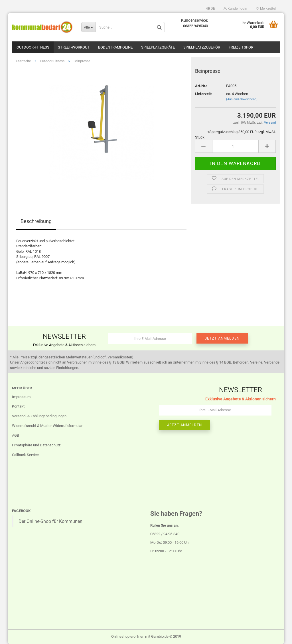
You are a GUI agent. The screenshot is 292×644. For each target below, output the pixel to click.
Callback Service (25, 455)
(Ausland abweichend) (242, 99)
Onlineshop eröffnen (128, 636)
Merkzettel (266, 9)
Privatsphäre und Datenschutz (36, 445)
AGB (16, 435)
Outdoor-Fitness (33, 47)
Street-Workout (74, 47)
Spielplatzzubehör (202, 47)
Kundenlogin (235, 9)
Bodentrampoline (115, 47)
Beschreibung (36, 221)
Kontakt (18, 406)
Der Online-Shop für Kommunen (50, 521)
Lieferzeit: (203, 94)
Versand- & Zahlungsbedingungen (39, 416)
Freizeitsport (242, 47)
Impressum (21, 397)
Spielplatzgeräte (158, 47)
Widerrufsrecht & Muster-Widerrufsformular (47, 426)
